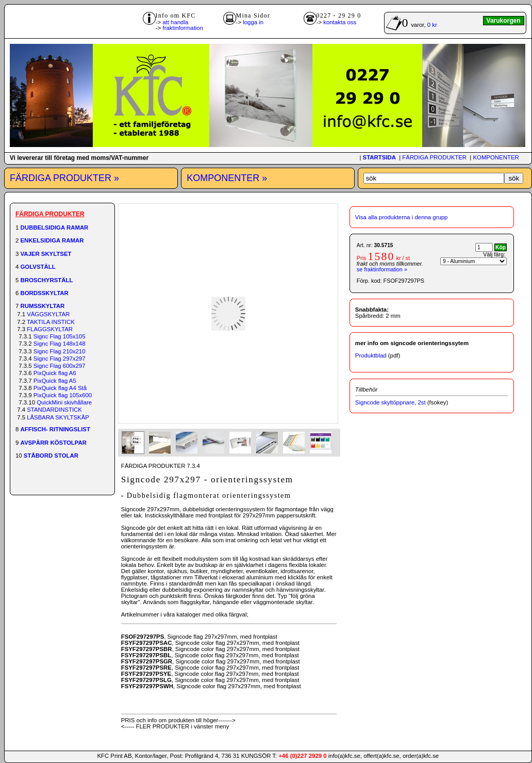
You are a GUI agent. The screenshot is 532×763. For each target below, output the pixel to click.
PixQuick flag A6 (55, 373)
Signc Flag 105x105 (60, 336)
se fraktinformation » (382, 269)
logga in (253, 22)
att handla (175, 22)
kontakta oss (340, 22)
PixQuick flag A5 (55, 381)
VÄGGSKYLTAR (48, 314)
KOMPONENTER (496, 157)
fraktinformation (183, 28)
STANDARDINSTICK (54, 410)
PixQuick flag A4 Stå (60, 388)
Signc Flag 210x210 (60, 351)
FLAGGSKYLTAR (50, 329)
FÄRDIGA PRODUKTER (434, 157)
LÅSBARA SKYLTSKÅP (58, 417)
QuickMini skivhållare (64, 402)
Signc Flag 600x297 (60, 366)
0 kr (432, 25)
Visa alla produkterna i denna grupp (402, 217)
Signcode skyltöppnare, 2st (390, 402)
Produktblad (371, 355)
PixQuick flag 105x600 (63, 395)
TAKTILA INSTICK (51, 322)
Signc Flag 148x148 (60, 344)
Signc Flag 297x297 (60, 359)
